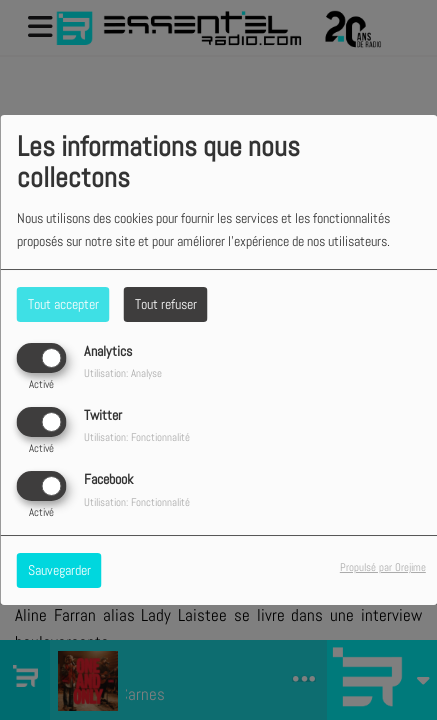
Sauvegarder (59, 570)
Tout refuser (166, 304)
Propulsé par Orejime (383, 567)
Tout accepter (63, 304)
